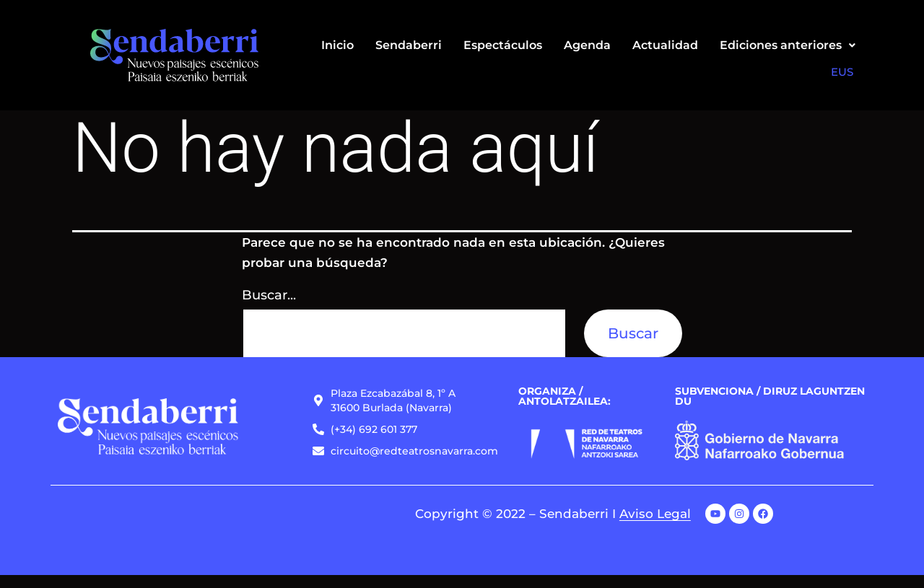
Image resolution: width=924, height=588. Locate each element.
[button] (788, 45)
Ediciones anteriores (788, 45)
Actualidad (665, 45)
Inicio (337, 45)
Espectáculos (503, 45)
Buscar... (269, 308)
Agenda (587, 45)
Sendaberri (409, 45)
